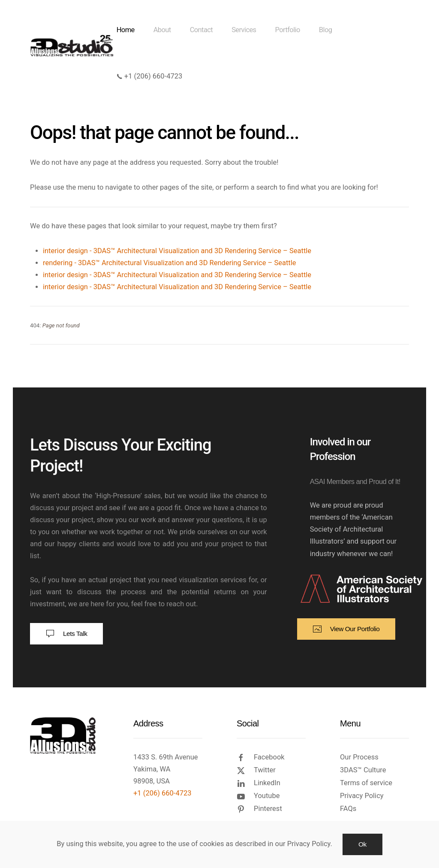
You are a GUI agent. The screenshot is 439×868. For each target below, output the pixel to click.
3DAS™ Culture (363, 770)
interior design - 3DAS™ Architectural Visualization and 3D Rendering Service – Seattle (177, 251)
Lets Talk (66, 634)
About (162, 30)
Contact (201, 30)
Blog (326, 30)
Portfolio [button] (288, 30)
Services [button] (244, 30)
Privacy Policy (362, 796)
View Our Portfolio (346, 629)
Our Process (359, 757)
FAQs (348, 809)
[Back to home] (73, 45)
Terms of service (366, 783)
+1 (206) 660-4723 (150, 76)
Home (126, 30)
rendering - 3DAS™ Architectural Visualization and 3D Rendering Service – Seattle (169, 263)
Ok (362, 844)
